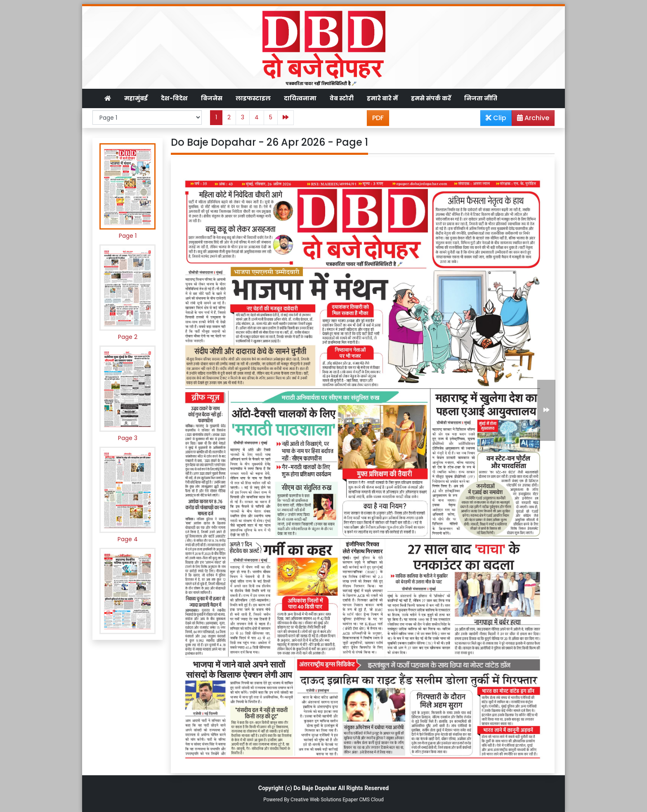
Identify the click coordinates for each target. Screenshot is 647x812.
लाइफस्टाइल (253, 98)
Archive (531, 119)
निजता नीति (481, 98)
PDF (378, 118)
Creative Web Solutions (316, 800)
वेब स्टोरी (342, 98)
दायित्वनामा (300, 98)
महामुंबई (136, 98)
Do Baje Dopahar (315, 788)
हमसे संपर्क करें (431, 98)
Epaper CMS (356, 800)
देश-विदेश (174, 98)
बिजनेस (212, 98)
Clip (496, 118)
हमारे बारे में (382, 98)
